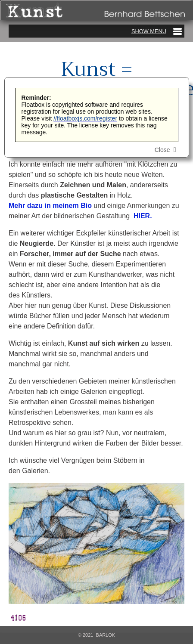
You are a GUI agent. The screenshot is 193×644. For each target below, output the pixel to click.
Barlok (106, 635)
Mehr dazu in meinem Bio (50, 206)
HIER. (143, 216)
